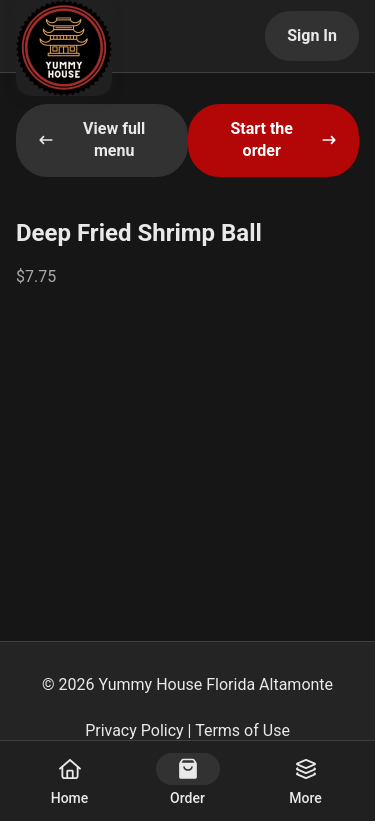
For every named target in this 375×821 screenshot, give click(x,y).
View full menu (91, 139)
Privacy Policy (134, 730)
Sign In (312, 35)
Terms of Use (242, 730)
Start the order (283, 139)
